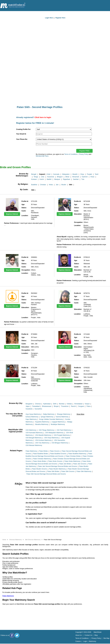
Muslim (64, 185)
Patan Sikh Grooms (68, 471)
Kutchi (42, 179)
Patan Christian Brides (73, 456)
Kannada (56, 174)
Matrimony (92, 641)
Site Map (106, 638)
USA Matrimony (31, 430)
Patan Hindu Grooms (55, 461)
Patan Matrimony (31, 451)
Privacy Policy (84, 154)
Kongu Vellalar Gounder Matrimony (51, 419)
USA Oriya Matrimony (51, 438)
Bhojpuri (60, 177)
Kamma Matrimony (62, 417)
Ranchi (73, 406)
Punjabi (89, 174)
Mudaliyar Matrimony (58, 424)
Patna (88, 406)
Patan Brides (44, 451)
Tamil (97, 174)
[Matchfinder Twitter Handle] (17, 635)
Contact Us (88, 635)
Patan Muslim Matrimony (57, 469)
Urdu (43, 177)
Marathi (75, 174)
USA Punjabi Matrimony (62, 435)
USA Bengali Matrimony (34, 438)
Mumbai (62, 404)
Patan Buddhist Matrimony (77, 454)
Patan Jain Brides (65, 464)
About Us (78, 635)
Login (85, 641)
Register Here (60, 18)
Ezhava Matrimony (32, 417)
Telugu (36, 177)
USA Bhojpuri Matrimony (60, 443)
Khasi (92, 177)
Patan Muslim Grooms (40, 469)
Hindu (51, 185)
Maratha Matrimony (42, 424)
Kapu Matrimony (31, 419)
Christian (43, 185)
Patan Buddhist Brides (41, 454)
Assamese (51, 177)
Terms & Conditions (71, 154)
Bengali (34, 174)
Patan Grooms (55, 451)
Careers (78, 641)
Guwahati (29, 409)
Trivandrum (65, 406)
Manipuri (57, 179)
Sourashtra (38, 409)
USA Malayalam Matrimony (54, 433)
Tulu (83, 179)
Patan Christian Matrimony (42, 459)
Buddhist (34, 185)
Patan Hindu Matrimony (72, 461)
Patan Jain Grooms (80, 464)
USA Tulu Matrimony (42, 443)
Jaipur (28, 406)
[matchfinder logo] (13, 6)
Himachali (76, 177)
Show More (81, 414)
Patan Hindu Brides (40, 461)
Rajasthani (67, 179)
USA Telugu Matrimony (46, 430)
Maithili (49, 179)
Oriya (82, 174)
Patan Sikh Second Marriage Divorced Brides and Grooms (46, 474)
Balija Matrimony (49, 414)
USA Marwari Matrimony (34, 445)
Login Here (49, 18)
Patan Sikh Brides (53, 471)
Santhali (76, 179)
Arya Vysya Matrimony (33, 414)
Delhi (55, 404)
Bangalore (29, 404)
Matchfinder (98, 632)
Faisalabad (36, 406)
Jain (57, 185)
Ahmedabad (78, 404)
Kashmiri (85, 177)
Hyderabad (47, 404)
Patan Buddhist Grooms (58, 454)
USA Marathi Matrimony (43, 435)
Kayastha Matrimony (42, 422)
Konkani (34, 179)
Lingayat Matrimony (58, 422)
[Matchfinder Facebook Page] (12, 635)
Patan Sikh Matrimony (84, 471)
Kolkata (69, 404)
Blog (96, 635)
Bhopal (56, 406)
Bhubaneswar (47, 406)
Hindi (49, 174)
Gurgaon (81, 406)
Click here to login (43, 117)
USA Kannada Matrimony (34, 433)
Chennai (38, 404)
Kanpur (87, 404)
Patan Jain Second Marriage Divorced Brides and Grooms (58, 466)
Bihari (67, 177)
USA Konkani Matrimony (43, 440)
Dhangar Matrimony (64, 414)
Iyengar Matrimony (47, 417)
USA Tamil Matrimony (64, 430)
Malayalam (66, 174)
